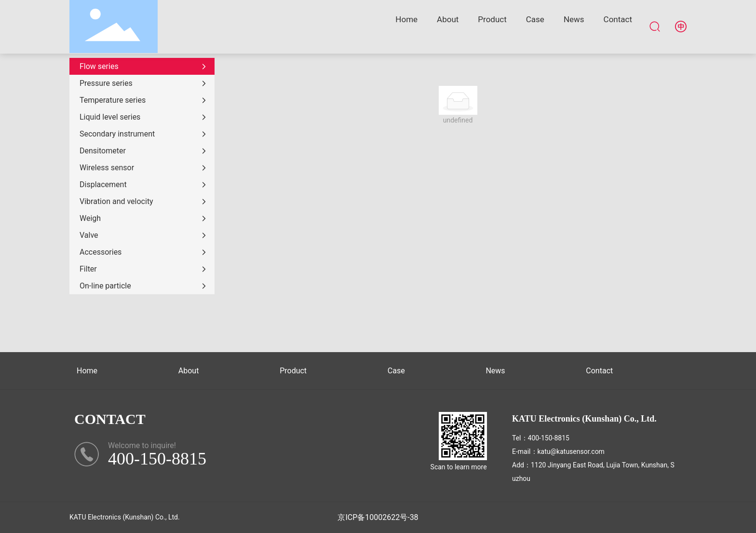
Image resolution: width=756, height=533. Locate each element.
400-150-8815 (549, 438)
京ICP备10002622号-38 (378, 517)
